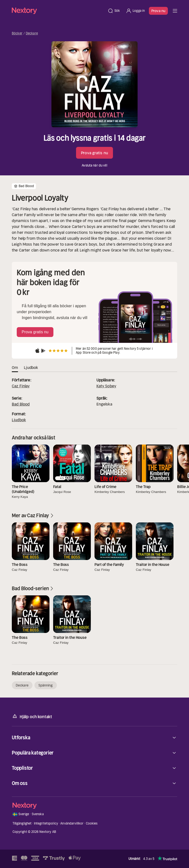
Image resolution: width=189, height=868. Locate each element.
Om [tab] (15, 367)
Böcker (17, 33)
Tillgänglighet (22, 823)
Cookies (92, 823)
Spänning (46, 685)
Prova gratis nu (94, 153)
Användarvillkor (72, 823)
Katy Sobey (106, 386)
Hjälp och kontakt (32, 716)
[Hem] (58, 11)
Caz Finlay (21, 386)
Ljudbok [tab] (31, 367)
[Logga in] (135, 11)
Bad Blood (21, 404)
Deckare (32, 33)
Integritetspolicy (46, 823)
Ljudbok (19, 420)
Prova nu (158, 11)
